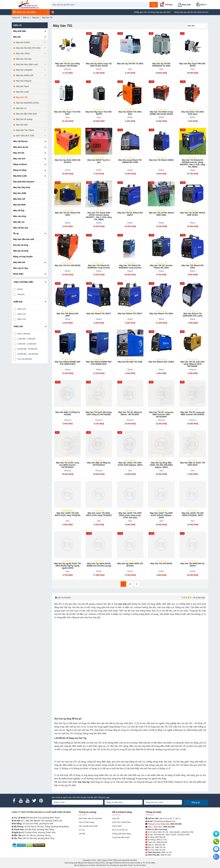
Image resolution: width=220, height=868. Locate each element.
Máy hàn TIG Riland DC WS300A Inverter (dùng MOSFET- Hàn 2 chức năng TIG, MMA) (193, 163)
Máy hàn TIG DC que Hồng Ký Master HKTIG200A (68, 65)
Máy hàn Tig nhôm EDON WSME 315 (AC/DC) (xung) (99, 565)
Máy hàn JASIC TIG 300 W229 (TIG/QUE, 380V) (193, 514)
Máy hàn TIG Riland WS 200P (67, 315)
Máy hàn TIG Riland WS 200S (192, 267)
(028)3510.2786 (187, 832)
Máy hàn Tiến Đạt (24, 59)
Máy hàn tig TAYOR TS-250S (130, 64)
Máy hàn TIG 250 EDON (161, 563)
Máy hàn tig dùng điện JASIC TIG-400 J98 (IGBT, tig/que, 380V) (161, 465)
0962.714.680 (171, 835)
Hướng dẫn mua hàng (121, 834)
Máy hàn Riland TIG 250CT (130, 314)
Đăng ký (196, 802)
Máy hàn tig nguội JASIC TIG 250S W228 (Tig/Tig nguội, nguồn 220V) (68, 566)
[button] (202, 5)
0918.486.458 (159, 835)
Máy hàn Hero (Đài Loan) (27, 64)
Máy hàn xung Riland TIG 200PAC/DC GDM (130, 161)
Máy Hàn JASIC (23, 53)
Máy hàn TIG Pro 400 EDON (67, 265)
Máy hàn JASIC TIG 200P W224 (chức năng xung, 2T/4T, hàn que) (130, 515)
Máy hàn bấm (22, 125)
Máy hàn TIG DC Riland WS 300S (67, 214)
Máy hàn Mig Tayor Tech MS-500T (67, 113)
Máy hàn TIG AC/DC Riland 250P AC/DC (193, 214)
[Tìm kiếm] (154, 5)
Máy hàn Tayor (22, 86)
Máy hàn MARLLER (25, 75)
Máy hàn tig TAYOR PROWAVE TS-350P (161, 65)
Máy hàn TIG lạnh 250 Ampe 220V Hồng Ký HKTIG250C (99, 413)
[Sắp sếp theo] (197, 26)
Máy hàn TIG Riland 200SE (161, 160)
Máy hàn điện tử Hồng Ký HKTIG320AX (99, 464)
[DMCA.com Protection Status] (36, 845)
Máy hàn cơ (21, 108)
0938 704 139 (160, 850)
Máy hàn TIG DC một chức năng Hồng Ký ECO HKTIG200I (193, 364)
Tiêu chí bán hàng (86, 822)
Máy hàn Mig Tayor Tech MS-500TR (99, 113)
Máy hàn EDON (23, 42)
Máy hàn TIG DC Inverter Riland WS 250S (161, 267)
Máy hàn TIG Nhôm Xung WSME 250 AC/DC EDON (161, 113)
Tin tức (82, 830)
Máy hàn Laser (23, 92)
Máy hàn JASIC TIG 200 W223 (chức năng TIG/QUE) (68, 514)
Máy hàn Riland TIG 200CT (99, 314)
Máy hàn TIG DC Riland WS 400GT (130, 214)
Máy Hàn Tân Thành (25, 130)
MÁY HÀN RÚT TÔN (25, 136)
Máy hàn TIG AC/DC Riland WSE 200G (161, 214)
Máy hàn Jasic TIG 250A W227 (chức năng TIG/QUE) (99, 514)
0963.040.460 (162, 842)
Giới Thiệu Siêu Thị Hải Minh (90, 818)
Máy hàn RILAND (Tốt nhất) (28, 48)
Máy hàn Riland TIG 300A (161, 314)
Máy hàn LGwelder (24, 70)
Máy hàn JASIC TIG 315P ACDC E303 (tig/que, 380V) (130, 464)
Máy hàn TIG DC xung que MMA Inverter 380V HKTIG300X (161, 414)
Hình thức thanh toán (121, 822)
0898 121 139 (166, 852)
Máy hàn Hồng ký (24, 81)
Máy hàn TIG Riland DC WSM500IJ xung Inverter (99, 267)
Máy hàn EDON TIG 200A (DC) (130, 113)
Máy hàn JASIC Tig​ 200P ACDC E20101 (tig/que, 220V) (161, 515)
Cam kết (116, 818)
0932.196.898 (175, 832)
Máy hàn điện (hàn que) (26, 114)
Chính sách (117, 826)
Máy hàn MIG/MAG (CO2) (27, 103)
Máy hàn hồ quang (24, 119)
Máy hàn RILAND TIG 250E (130, 362)
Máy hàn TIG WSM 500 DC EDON (193, 565)
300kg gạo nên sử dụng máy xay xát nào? (167, 12)
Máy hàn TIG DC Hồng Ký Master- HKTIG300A (130, 413)
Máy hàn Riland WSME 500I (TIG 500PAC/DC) (99, 363)
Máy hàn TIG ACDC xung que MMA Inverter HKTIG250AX (67, 465)
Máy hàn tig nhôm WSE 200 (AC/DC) (67, 161)
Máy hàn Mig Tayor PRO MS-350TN (193, 65)
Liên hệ (82, 834)
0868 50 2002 (166, 855)
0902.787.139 (163, 832)
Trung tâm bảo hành (121, 837)
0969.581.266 (160, 845)
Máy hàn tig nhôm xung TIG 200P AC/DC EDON (99, 65)
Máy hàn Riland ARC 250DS (161, 362)
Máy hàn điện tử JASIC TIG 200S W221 (193, 464)
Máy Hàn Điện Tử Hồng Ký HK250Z (67, 413)
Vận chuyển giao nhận (88, 826)
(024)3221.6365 (184, 835)
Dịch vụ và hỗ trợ (120, 830)
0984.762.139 (160, 847)
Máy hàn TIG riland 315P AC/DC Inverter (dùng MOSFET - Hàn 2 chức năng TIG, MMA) (99, 216)
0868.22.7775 (161, 840)
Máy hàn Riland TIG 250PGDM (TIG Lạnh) (193, 315)
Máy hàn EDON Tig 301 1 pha (99, 161)
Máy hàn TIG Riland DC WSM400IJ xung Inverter (130, 267)
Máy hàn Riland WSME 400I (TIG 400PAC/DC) (68, 363)
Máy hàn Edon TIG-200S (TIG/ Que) (193, 113)
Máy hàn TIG (22, 97)
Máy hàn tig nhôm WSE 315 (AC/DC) (130, 565)
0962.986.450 (160, 837)
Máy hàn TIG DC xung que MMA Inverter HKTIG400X (193, 413)
